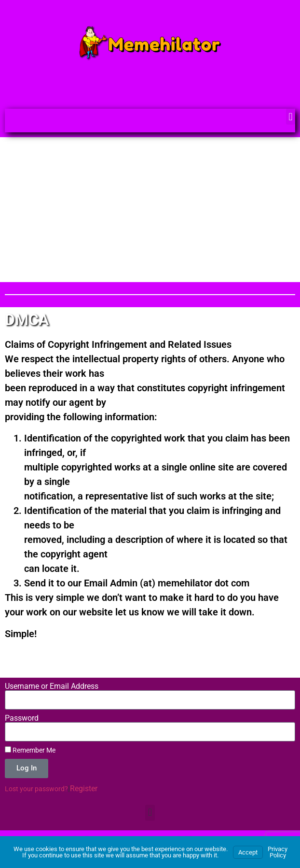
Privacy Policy (278, 852)
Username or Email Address (52, 686)
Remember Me (30, 750)
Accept (248, 852)
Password (22, 718)
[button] (291, 117)
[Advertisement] (150, 210)
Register (84, 789)
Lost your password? (36, 789)
